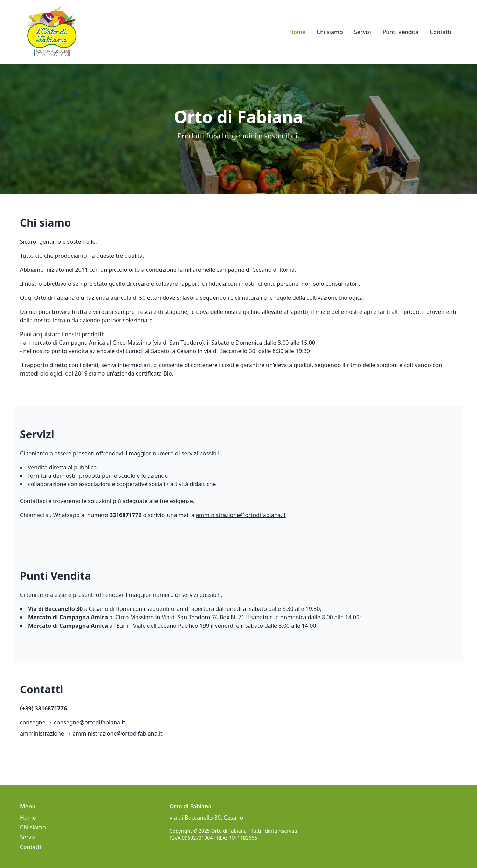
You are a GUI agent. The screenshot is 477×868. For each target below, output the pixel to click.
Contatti (441, 32)
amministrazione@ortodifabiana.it (241, 515)
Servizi (363, 32)
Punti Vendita (400, 32)
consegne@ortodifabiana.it (89, 722)
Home (297, 32)
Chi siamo (330, 32)
